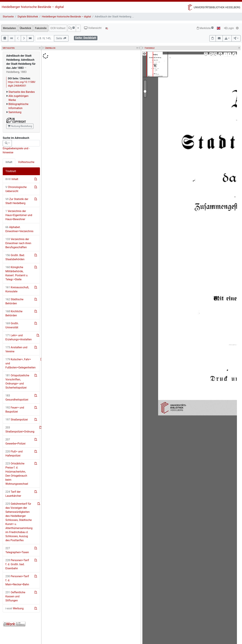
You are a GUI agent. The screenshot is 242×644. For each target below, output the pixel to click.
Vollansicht (93, 28)
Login (229, 28)
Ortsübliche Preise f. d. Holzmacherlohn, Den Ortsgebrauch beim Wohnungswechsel (17, 474)
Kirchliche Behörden (14, 313)
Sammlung (15, 112)
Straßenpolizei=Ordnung (20, 430)
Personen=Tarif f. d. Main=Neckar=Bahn (17, 580)
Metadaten (9, 28)
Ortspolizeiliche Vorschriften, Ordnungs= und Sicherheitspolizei (17, 382)
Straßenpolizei (17, 420)
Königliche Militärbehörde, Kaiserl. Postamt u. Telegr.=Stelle (17, 273)
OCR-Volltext (58, 28)
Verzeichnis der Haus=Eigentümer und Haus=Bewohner (19, 215)
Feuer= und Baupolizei (15, 410)
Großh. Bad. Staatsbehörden (15, 257)
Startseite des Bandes (22, 92)
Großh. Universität (12, 325)
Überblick (25, 28)
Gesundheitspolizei (17, 398)
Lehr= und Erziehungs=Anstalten (19, 337)
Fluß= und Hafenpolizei (14, 454)
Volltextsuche (26, 162)
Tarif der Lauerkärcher (13, 494)
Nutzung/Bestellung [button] (20, 126)
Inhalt (9, 162)
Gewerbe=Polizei (15, 442)
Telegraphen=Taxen (17, 550)
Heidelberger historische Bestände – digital (33, 7)
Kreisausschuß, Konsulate (17, 289)
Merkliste (205, 28)
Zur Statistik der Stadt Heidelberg (17, 201)
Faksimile (41, 28)
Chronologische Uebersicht (16, 189)
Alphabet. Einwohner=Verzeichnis (19, 229)
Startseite (8, 17)
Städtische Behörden (14, 301)
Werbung (14, 608)
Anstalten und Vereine (16, 349)
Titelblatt (11, 171)
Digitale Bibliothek (28, 17)
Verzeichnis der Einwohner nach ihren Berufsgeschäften (18, 243)
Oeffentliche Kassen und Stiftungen (15, 596)
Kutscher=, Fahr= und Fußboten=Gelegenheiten (20, 363)
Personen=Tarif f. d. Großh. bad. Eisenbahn (17, 564)
